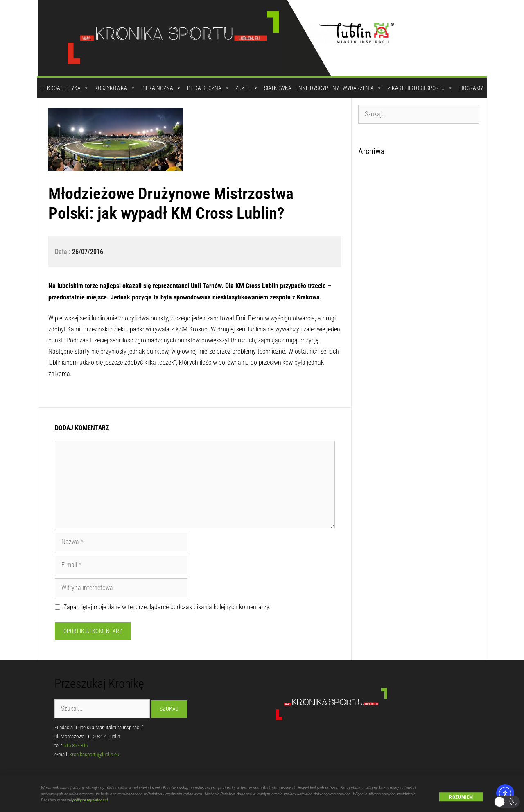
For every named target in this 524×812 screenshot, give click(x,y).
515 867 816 (76, 745)
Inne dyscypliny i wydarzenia (340, 88)
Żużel (247, 88)
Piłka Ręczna (208, 88)
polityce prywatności (90, 803)
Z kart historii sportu (420, 88)
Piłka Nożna (161, 88)
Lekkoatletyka (65, 88)
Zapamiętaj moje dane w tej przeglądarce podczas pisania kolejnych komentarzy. (167, 607)
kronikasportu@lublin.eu (94, 754)
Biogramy (471, 88)
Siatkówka (278, 88)
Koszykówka (115, 88)
